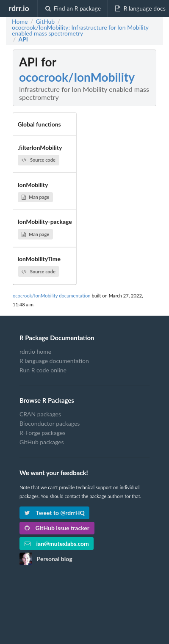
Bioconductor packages (50, 423)
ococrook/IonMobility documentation (52, 296)
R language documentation (54, 361)
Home (20, 22)
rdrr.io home (35, 352)
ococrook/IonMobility (77, 77)
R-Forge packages (42, 433)
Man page (35, 197)
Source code (39, 160)
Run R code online (43, 370)
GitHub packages (42, 442)
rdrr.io (19, 8)
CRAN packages (40, 414)
